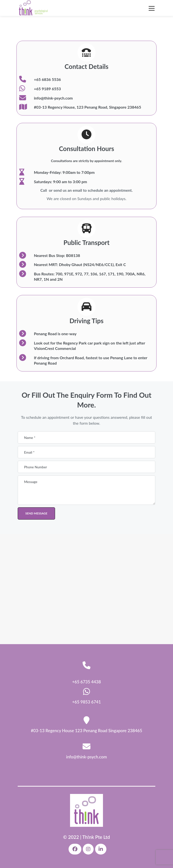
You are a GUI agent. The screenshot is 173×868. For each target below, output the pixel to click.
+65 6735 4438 (86, 682)
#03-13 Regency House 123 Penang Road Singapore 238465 (86, 731)
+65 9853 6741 (86, 702)
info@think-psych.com (53, 98)
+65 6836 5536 (47, 79)
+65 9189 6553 (47, 89)
